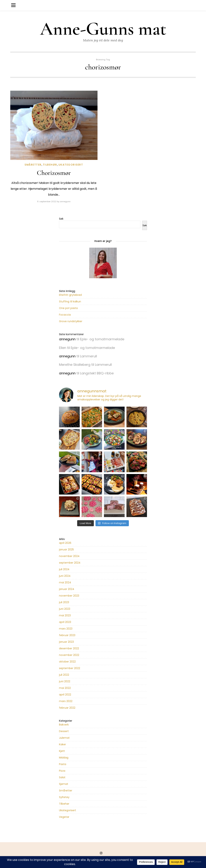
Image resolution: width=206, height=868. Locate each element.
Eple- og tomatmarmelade (102, 339)
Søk (61, 219)
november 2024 (69, 556)
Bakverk (64, 725)
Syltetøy (64, 797)
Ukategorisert (71, 165)
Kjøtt (62, 751)
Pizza (62, 771)
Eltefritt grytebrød (70, 295)
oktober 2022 (67, 662)
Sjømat (64, 784)
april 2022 (65, 695)
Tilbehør (50, 165)
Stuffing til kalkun (70, 301)
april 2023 (65, 622)
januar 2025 (66, 549)
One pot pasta (68, 308)
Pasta (63, 764)
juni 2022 (65, 681)
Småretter (33, 165)
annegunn (65, 201)
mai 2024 (65, 582)
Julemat (64, 738)
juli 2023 (64, 602)
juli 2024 (64, 569)
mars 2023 (66, 629)
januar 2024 (67, 589)
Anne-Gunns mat (103, 29)
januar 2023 (66, 642)
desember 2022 (69, 648)
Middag (64, 758)
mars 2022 (66, 701)
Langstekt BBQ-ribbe (97, 373)
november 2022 (69, 655)
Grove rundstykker (71, 321)
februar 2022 (67, 708)
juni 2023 (65, 609)
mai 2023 (65, 615)
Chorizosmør (54, 173)
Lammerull (89, 356)
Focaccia (65, 315)
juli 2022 (64, 675)
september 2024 (70, 563)
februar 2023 (67, 635)
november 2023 (69, 596)
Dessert (64, 731)
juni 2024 (65, 576)
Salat (62, 777)
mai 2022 (65, 688)
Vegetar (64, 817)
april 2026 (65, 543)
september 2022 (70, 668)
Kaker (62, 744)
